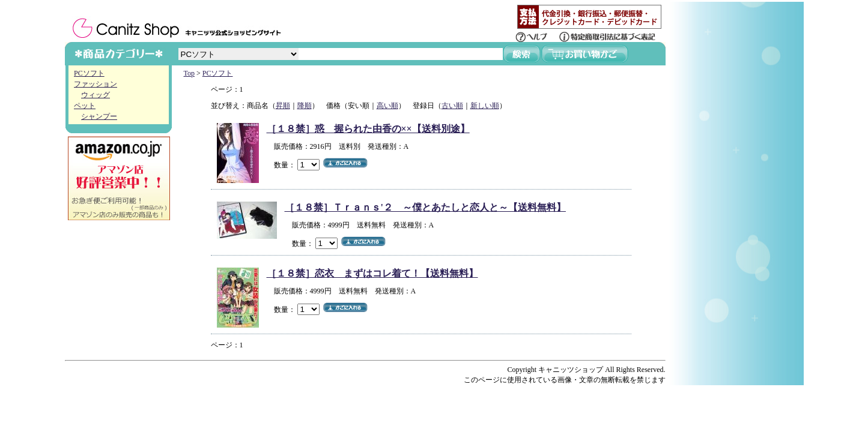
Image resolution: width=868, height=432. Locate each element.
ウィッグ (96, 95)
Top (190, 73)
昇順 (283, 106)
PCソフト (89, 73)
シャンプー (99, 116)
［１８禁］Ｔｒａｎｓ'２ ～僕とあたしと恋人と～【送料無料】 (425, 207)
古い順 (452, 106)
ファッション (96, 84)
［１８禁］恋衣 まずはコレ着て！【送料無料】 (372, 273)
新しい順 (485, 106)
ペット (85, 106)
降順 (305, 106)
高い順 (387, 106)
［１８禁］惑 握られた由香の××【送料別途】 (368, 129)
